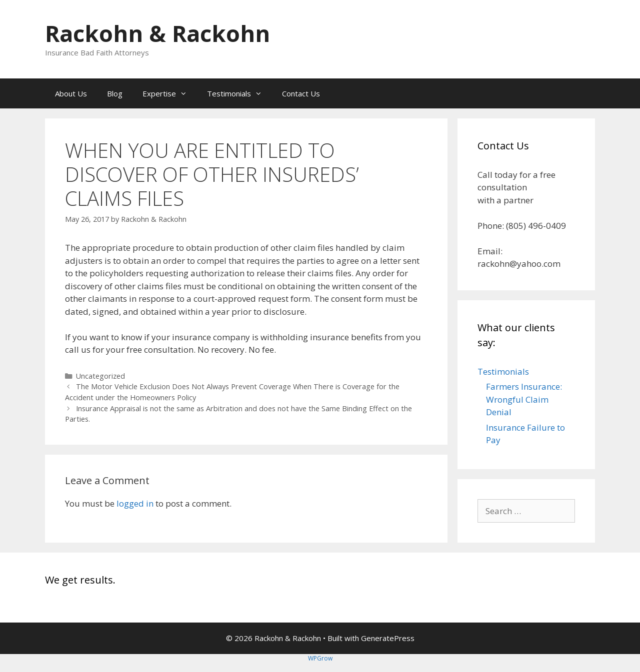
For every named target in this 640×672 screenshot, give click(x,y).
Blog (115, 93)
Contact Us (301, 93)
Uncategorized (100, 376)
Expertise (170, 93)
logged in (135, 503)
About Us (71, 93)
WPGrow (320, 658)
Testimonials (239, 93)
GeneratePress (388, 638)
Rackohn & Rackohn (157, 33)
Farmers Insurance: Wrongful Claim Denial (524, 399)
